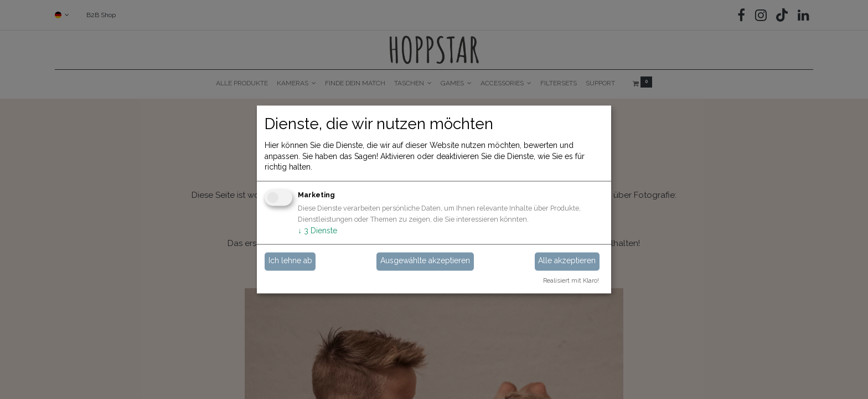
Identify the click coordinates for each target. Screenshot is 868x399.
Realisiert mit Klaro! (571, 281)
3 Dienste (317, 231)
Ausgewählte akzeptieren (425, 261)
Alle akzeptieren (567, 261)
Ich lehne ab (290, 261)
